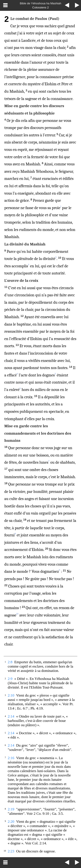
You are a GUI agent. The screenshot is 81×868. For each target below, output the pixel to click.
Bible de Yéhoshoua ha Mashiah (41, 3)
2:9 (10, 679)
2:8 (10, 662)
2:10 (11, 695)
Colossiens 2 (40, 7)
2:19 (11, 809)
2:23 (11, 851)
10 (17, 614)
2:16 (11, 758)
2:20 (11, 822)
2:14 (11, 716)
